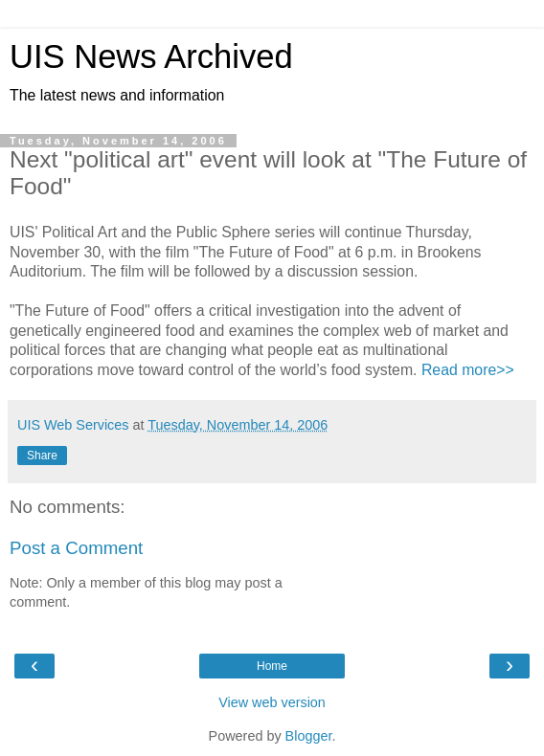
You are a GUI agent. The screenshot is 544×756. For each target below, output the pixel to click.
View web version (272, 702)
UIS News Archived (151, 56)
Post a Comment (76, 548)
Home (272, 666)
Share (42, 456)
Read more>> (468, 370)
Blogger (309, 736)
